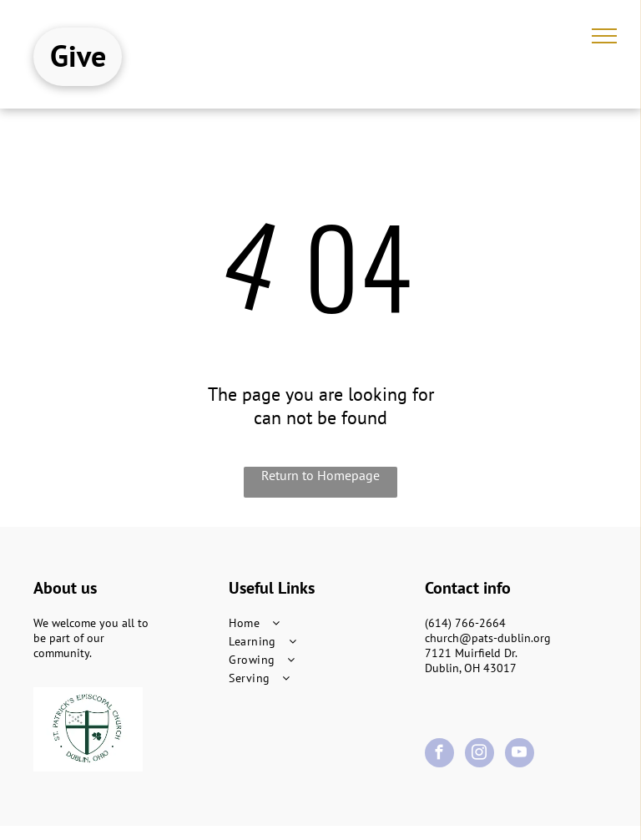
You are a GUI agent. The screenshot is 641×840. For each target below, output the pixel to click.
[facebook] (439, 755)
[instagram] (479, 755)
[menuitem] (320, 623)
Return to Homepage (320, 475)
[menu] (604, 36)
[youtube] (520, 755)
